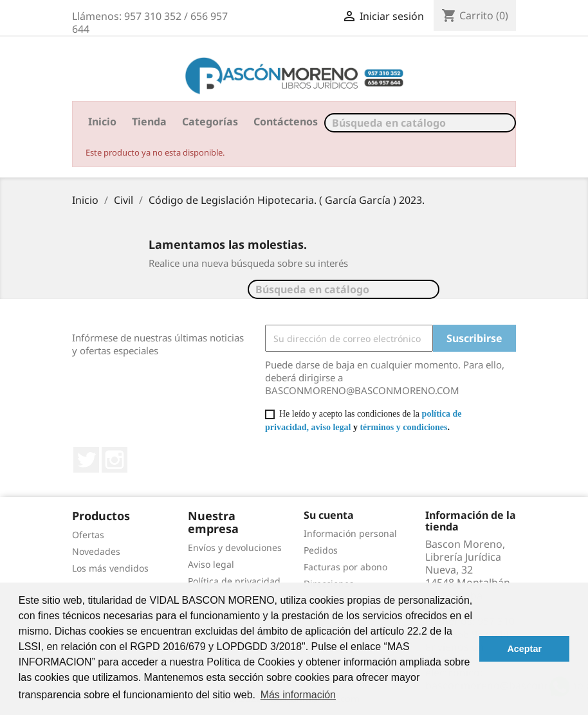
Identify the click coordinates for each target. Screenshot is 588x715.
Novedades (96, 551)
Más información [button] (298, 695)
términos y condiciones (403, 427)
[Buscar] (420, 123)
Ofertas (88, 535)
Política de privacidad (234, 581)
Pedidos (321, 550)
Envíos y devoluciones (235, 548)
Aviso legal (211, 564)
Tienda (149, 122)
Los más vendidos (110, 568)
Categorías (210, 122)
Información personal (350, 533)
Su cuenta (329, 515)
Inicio (102, 122)
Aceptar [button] (524, 649)
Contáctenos (286, 122)
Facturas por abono (345, 567)
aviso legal (331, 427)
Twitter (86, 460)
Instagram (115, 460)
